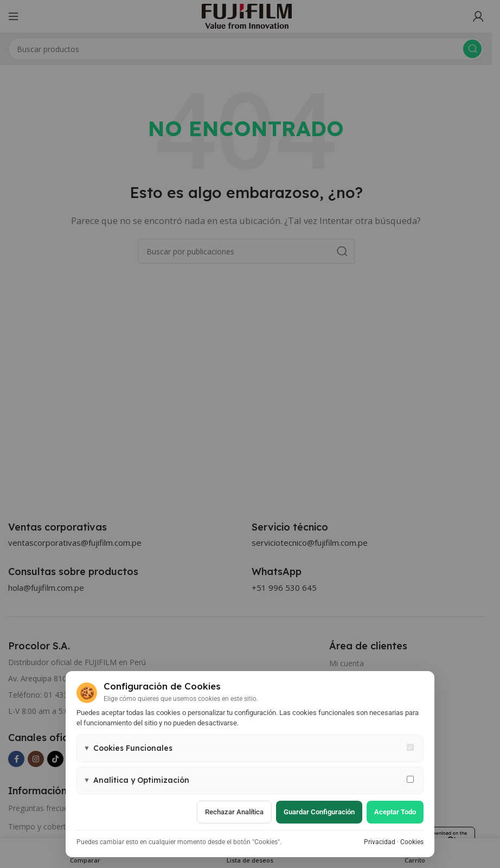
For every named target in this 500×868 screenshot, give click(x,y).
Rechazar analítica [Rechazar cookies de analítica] (234, 812)
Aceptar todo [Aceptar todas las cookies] (395, 812)
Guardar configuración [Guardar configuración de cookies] (319, 812)
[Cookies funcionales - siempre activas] (410, 747)
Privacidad (380, 842)
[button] (250, 748)
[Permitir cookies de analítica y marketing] (410, 779)
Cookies (412, 842)
